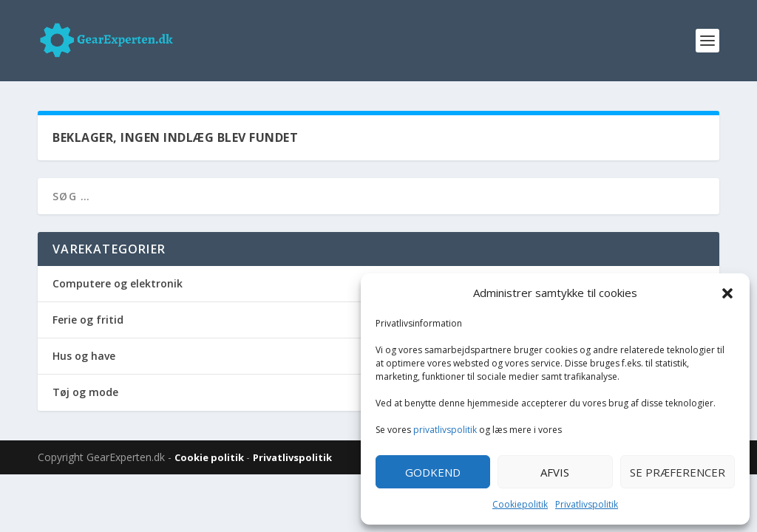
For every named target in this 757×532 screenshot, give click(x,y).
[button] (727, 293)
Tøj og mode (85, 392)
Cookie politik (210, 457)
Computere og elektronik (118, 283)
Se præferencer (678, 472)
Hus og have (84, 356)
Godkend (433, 472)
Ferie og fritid (88, 320)
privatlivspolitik (445, 430)
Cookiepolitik (520, 504)
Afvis (555, 472)
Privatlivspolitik (587, 504)
